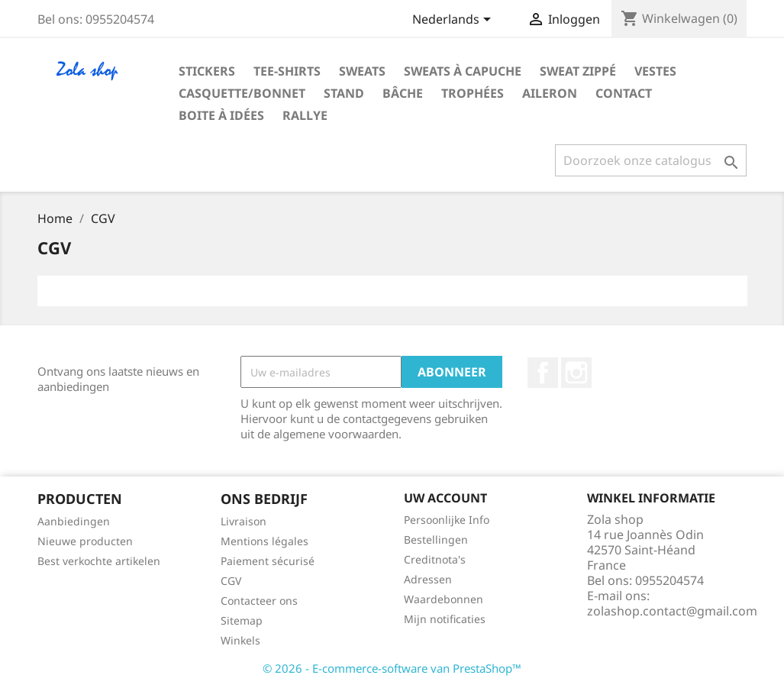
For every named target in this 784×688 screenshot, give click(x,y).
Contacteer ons (259, 601)
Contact (624, 93)
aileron (550, 93)
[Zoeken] (651, 160)
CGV (231, 581)
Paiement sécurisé (268, 561)
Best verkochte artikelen (99, 561)
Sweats (362, 71)
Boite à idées (221, 115)
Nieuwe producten (85, 541)
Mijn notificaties (445, 619)
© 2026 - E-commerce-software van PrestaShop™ (392, 668)
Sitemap (242, 620)
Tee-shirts (287, 71)
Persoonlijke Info (447, 520)
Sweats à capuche (463, 71)
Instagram (576, 373)
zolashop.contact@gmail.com (672, 611)
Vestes (655, 71)
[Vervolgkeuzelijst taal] (454, 21)
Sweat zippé (578, 71)
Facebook (543, 373)
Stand (344, 93)
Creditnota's (435, 559)
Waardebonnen (444, 599)
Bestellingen (436, 539)
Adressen (428, 579)
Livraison (244, 521)
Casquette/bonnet (242, 93)
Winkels (240, 640)
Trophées (473, 93)
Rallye (305, 115)
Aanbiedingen (74, 521)
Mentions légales (265, 541)
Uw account (445, 498)
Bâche (403, 93)
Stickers (207, 71)
